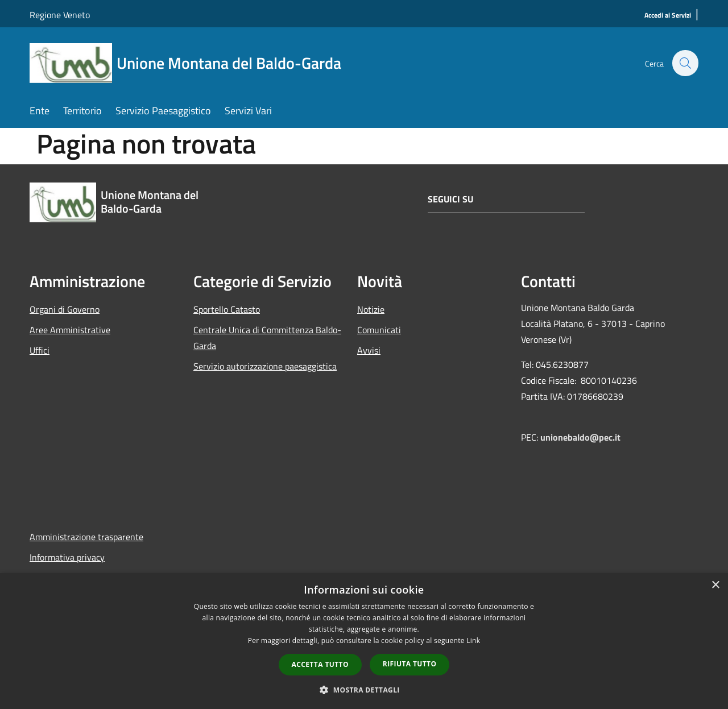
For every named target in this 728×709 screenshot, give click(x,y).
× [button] (715, 585)
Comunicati (379, 330)
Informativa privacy (67, 557)
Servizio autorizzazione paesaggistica (265, 366)
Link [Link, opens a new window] (473, 640)
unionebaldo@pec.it (582, 437)
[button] (364, 690)
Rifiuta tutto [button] (410, 664)
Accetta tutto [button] (320, 664)
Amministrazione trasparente (86, 537)
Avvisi (369, 350)
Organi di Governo (65, 309)
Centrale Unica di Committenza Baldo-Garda (267, 338)
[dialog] (364, 641)
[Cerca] (685, 63)
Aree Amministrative (70, 330)
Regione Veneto (60, 15)
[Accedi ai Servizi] (668, 16)
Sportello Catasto (227, 309)
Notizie (371, 309)
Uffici (40, 350)
